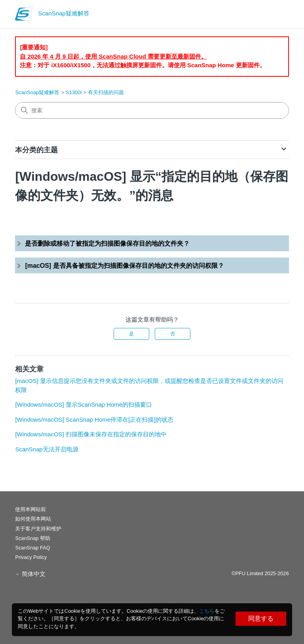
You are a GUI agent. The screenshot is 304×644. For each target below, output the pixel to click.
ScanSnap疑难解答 (37, 92)
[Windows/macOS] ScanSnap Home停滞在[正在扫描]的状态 (94, 420)
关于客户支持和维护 (38, 529)
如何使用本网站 (33, 519)
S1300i (74, 92)
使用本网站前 (30, 509)
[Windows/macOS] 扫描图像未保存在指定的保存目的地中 (91, 434)
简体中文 (30, 574)
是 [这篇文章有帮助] (131, 334)
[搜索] (152, 110)
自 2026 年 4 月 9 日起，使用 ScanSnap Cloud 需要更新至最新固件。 (113, 56)
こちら (207, 611)
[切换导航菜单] (275, 16)
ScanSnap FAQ (32, 548)
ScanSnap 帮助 (33, 538)
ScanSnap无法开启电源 (47, 449)
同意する (261, 618)
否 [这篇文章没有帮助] (173, 334)
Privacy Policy (31, 557)
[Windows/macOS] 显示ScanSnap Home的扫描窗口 (84, 404)
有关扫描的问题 (106, 92)
